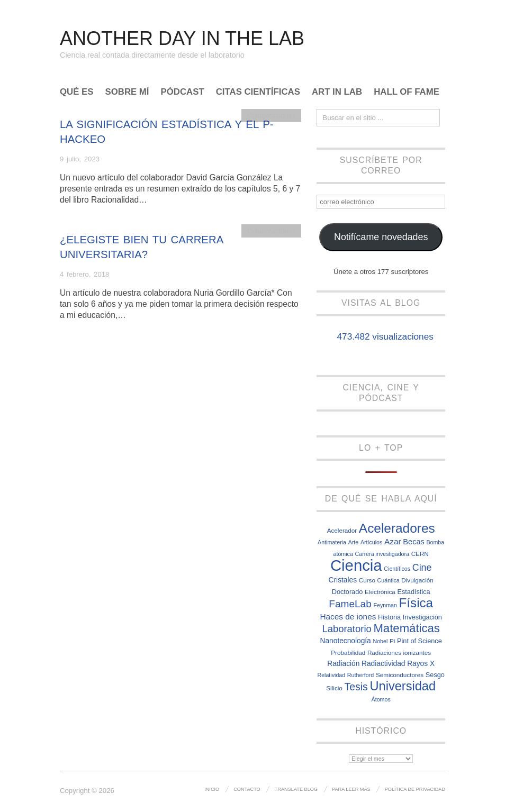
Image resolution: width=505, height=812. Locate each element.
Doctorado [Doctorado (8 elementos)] (348, 592)
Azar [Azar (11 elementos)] (393, 541)
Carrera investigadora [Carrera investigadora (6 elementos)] (382, 554)
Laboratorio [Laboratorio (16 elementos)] (346, 629)
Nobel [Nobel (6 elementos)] (380, 641)
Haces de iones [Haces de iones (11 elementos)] (348, 617)
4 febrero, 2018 (84, 274)
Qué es (76, 92)
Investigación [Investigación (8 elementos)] (422, 617)
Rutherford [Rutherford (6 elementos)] (360, 675)
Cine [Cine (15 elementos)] (422, 568)
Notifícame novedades (381, 237)
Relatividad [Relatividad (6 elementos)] (331, 675)
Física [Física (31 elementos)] (416, 603)
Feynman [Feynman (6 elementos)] (385, 605)
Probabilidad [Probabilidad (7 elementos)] (348, 653)
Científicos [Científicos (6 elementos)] (397, 569)
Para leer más (351, 789)
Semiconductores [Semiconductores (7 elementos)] (400, 675)
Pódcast (183, 92)
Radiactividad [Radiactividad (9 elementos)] (383, 664)
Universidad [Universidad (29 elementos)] (403, 686)
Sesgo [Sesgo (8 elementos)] (435, 675)
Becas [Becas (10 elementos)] (413, 542)
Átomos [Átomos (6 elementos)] (381, 699)
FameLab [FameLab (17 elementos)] (350, 604)
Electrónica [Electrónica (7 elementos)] (380, 592)
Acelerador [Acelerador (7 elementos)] (342, 530)
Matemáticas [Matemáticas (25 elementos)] (407, 628)
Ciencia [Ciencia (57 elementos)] (356, 565)
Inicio (212, 789)
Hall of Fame (407, 92)
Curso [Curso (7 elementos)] (367, 580)
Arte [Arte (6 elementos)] (354, 542)
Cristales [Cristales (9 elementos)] (343, 580)
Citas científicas (258, 92)
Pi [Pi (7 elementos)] (392, 641)
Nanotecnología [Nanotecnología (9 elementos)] (346, 641)
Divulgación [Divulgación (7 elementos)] (417, 580)
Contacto (247, 789)
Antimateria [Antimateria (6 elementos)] (332, 542)
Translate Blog (296, 789)
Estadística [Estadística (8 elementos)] (413, 592)
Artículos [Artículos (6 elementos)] (371, 542)
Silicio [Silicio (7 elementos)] (334, 688)
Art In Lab (337, 92)
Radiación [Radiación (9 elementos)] (343, 664)
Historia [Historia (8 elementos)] (389, 617)
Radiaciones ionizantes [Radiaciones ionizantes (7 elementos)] (399, 653)
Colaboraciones (272, 116)
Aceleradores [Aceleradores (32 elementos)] (397, 528)
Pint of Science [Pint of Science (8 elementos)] (420, 641)
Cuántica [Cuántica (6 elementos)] (389, 580)
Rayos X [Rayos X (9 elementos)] (421, 664)
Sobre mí (127, 92)
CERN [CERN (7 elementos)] (420, 554)
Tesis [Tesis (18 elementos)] (356, 687)
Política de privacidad (415, 789)
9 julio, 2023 (80, 159)
